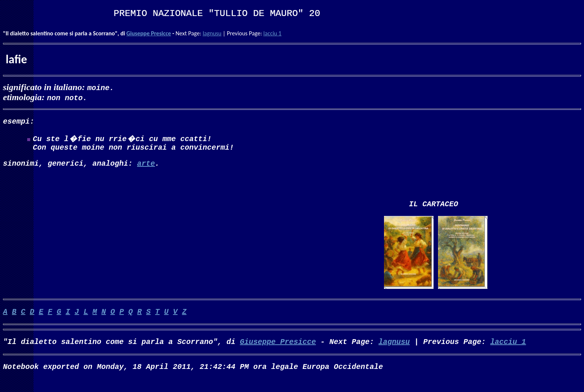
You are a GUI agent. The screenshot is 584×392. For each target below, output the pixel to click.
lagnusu (212, 33)
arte (146, 167)
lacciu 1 (272, 33)
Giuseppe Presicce (149, 33)
